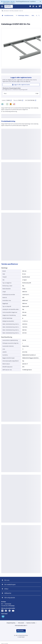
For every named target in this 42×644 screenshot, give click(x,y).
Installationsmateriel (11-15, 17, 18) (10, 15)
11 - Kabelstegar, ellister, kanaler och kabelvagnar (23, 15)
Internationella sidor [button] (21, 625)
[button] (2, 104)
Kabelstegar (34, 15)
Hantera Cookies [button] (31, 623)
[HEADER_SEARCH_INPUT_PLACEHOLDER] (21, 11)
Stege (37, 15)
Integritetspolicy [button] (11, 623)
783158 (40, 15)
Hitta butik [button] (21, 623)
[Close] (40, 2)
